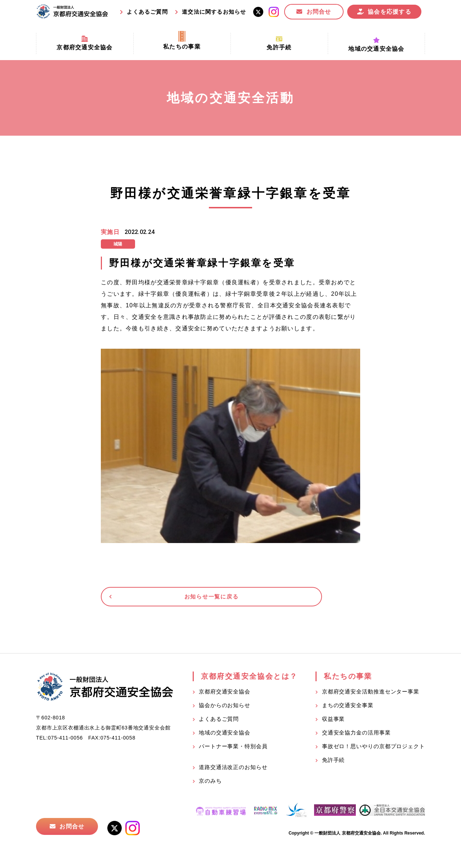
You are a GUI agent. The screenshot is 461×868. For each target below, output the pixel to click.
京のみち (210, 785)
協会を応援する (390, 12)
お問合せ (319, 12)
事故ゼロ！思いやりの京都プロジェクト (373, 751)
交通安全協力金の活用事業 (356, 737)
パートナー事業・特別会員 (233, 751)
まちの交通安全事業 (348, 709)
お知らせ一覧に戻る (156, 599)
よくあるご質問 (147, 12)
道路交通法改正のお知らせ (233, 771)
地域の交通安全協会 (225, 737)
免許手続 (334, 764)
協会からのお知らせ (225, 709)
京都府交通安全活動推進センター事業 (371, 696)
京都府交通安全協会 (225, 696)
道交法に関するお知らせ (214, 12)
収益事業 (334, 723)
